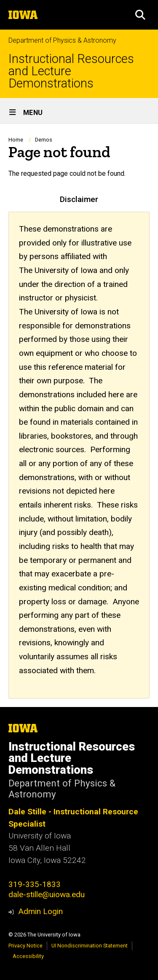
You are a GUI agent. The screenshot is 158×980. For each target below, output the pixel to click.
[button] (140, 15)
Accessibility (28, 956)
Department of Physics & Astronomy (62, 40)
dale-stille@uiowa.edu (47, 894)
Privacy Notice (25, 946)
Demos (44, 140)
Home (16, 140)
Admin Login (40, 911)
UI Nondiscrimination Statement (90, 946)
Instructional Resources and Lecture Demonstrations (71, 71)
